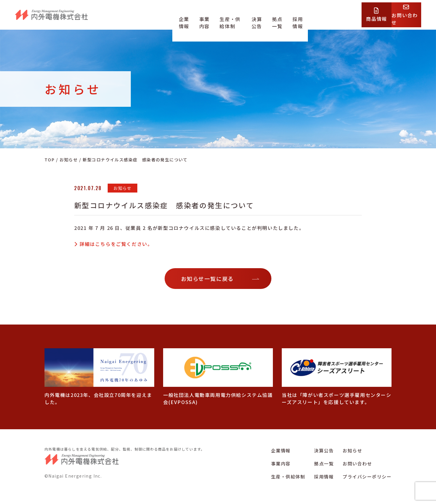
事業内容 (205, 19)
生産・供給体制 (239, 19)
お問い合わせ (357, 464)
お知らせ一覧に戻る (207, 279)
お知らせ (352, 450)
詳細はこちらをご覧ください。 (116, 244)
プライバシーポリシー (367, 477)
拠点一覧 (297, 19)
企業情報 (179, 19)
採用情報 (323, 19)
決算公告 (272, 19)
